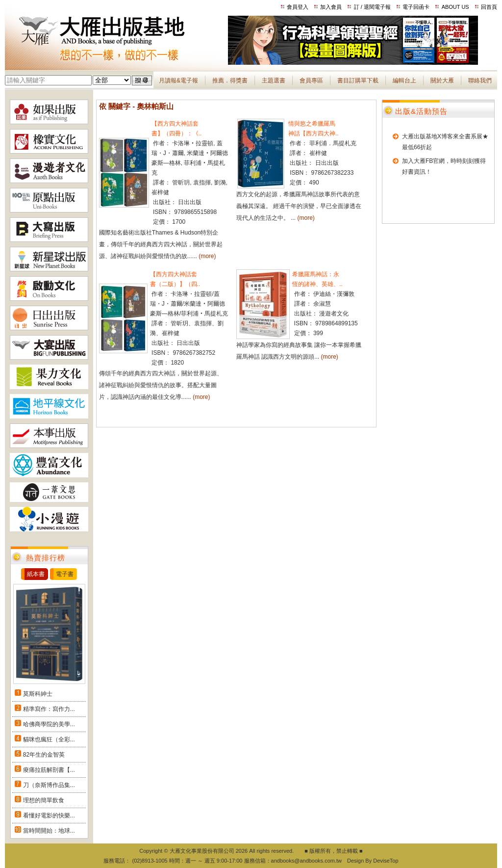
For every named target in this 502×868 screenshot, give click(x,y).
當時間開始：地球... (49, 831)
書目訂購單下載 (358, 80)
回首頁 (489, 7)
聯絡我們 (480, 80)
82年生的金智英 (44, 755)
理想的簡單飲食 (44, 800)
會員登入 (298, 7)
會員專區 (311, 80)
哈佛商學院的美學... (49, 724)
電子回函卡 (416, 7)
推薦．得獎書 (230, 80)
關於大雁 (442, 80)
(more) (207, 256)
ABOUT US (455, 7)
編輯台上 (404, 80)
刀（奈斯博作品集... (49, 785)
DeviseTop (386, 861)
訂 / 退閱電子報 (372, 7)
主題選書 (274, 80)
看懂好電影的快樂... (49, 815)
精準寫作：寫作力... (49, 709)
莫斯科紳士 (38, 694)
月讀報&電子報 (178, 80)
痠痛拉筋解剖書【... (49, 770)
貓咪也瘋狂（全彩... (49, 739)
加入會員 (331, 7)
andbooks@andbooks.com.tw (306, 861)
